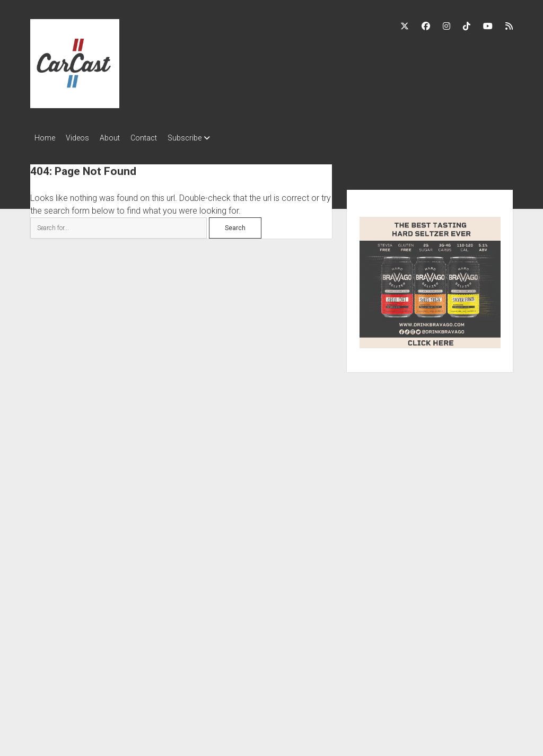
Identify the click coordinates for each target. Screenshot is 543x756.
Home (45, 138)
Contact (160, 138)
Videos (83, 138)
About (120, 138)
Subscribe (206, 138)
